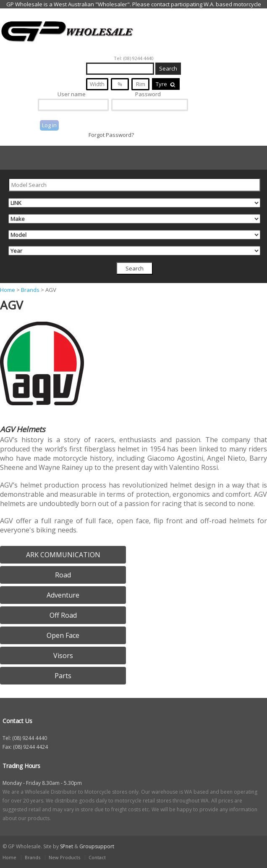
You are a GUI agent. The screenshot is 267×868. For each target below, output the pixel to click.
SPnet (67, 846)
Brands (30, 290)
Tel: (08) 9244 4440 (134, 58)
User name (72, 94)
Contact (97, 857)
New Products (64, 857)
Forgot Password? (111, 135)
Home (8, 290)
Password (148, 94)
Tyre (166, 84)
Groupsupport (97, 846)
